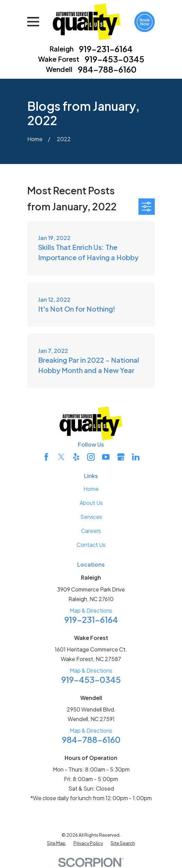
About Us (91, 503)
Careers (91, 531)
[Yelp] (76, 457)
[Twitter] (61, 457)
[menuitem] (56, 843)
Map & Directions (91, 610)
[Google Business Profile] (121, 457)
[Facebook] (46, 457)
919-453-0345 (114, 59)
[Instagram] (91, 457)
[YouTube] (106, 457)
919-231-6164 (106, 49)
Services (91, 517)
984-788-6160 (107, 69)
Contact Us (91, 545)
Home (91, 489)
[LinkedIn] (136, 457)
